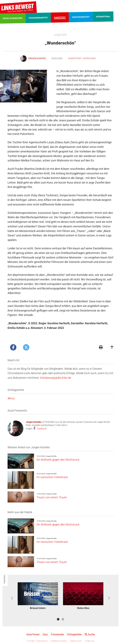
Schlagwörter (74, 634)
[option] (38, 596)
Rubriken (4, 579)
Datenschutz (76, 641)
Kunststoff (75, 58)
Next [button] (109, 598)
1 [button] (58, 619)
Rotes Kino (90, 58)
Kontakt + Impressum (37, 641)
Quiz (45, 634)
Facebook (41, 429)
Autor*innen (33, 634)
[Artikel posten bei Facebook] (13, 347)
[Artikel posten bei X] (26, 347)
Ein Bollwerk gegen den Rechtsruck (58, 460)
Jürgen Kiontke (33, 422)
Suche (90, 634)
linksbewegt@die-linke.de (56, 378)
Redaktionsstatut (59, 641)
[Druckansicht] (101, 348)
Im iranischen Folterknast (52, 477)
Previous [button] (12, 598)
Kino (12, 398)
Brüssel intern (38, 608)
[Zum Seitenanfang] (112, 348)
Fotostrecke (57, 634)
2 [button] (63, 619)
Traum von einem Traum (52, 497)
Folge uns (89, 641)
